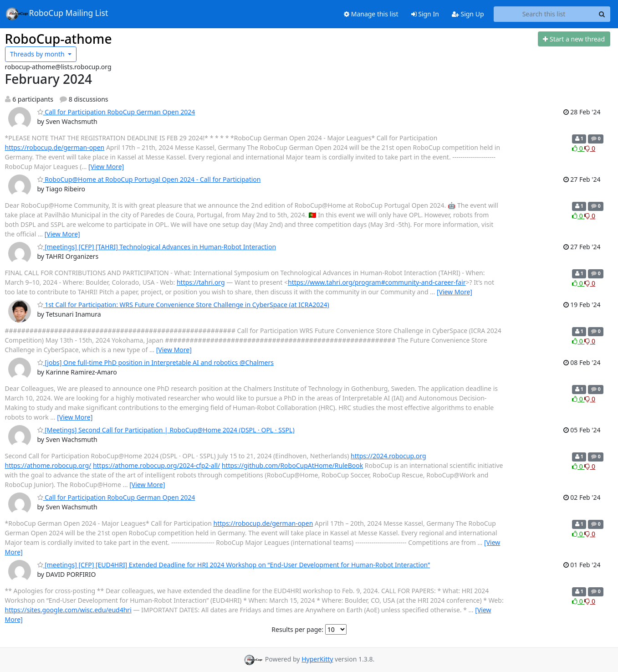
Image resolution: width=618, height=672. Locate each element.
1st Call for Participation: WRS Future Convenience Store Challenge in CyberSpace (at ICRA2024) (183, 305)
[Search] (602, 14)
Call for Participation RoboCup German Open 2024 (116, 112)
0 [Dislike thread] (590, 148)
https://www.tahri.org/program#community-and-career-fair (377, 282)
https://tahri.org (201, 282)
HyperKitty (317, 659)
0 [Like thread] (578, 148)
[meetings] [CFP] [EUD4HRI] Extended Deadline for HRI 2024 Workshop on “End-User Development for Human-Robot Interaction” (234, 565)
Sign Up (468, 14)
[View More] (106, 167)
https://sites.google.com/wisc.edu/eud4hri (68, 610)
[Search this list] (544, 14)
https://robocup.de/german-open (55, 147)
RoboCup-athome (59, 39)
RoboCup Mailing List (57, 14)
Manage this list (371, 14)
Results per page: (297, 629)
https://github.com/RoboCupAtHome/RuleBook (292, 465)
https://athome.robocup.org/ (48, 465)
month (38, 54)
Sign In (425, 14)
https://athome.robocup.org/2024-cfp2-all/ (156, 465)
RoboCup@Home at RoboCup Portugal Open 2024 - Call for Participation (149, 179)
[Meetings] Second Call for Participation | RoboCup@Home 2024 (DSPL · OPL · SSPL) (166, 430)
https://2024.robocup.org (388, 456)
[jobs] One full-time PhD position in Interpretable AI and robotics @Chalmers (156, 362)
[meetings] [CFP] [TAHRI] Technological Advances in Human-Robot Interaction (157, 247)
